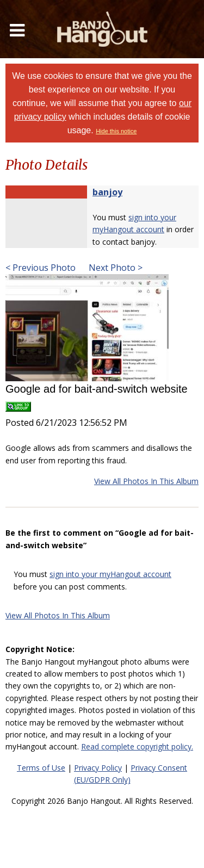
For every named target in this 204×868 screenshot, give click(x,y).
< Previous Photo (41, 268)
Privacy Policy (98, 768)
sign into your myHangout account (110, 574)
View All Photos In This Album (146, 481)
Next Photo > (115, 268)
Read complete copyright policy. (137, 746)
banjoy (107, 192)
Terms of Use (41, 768)
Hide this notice (116, 131)
